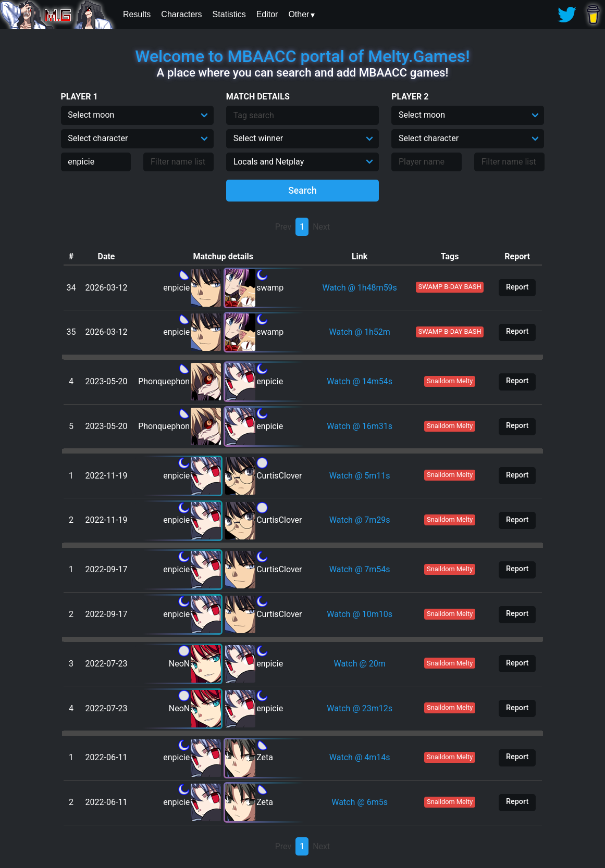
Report (517, 287)
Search (303, 191)
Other (299, 14)
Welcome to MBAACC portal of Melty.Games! (302, 56)
